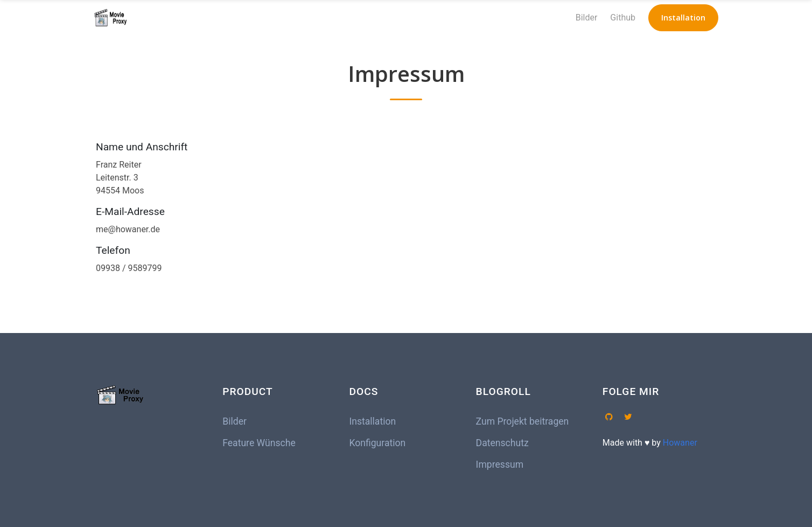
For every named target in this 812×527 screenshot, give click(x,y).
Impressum (500, 464)
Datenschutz (502, 443)
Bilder (587, 18)
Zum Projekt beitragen (523, 421)
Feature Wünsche (259, 443)
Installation (372, 421)
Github (623, 18)
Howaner (680, 443)
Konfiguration (377, 443)
